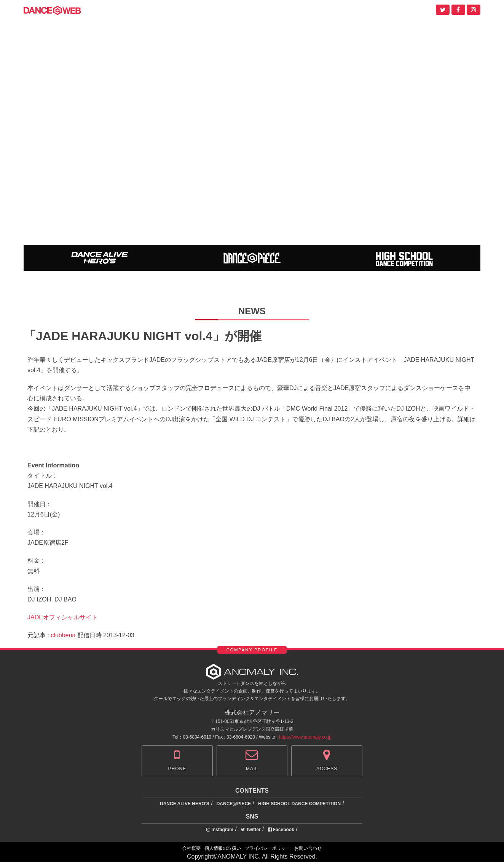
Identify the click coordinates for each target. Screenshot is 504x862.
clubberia (63, 635)
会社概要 (191, 848)
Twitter (251, 830)
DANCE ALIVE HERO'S (185, 804)
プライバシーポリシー (268, 848)
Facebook (281, 830)
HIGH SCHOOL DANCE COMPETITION (299, 804)
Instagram (220, 830)
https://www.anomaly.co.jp (305, 737)
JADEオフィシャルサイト (63, 617)
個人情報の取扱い (223, 848)
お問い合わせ (308, 848)
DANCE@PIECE (234, 804)
